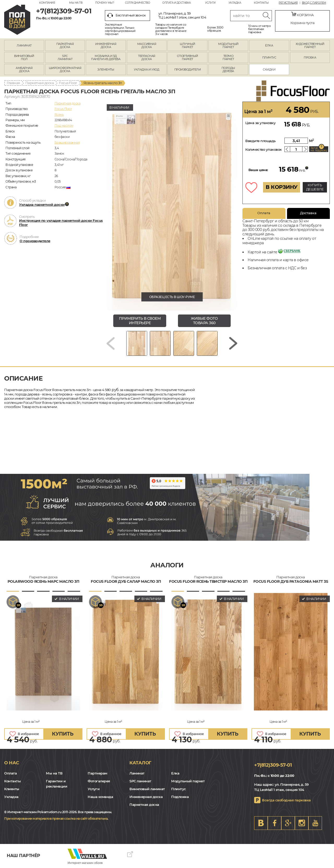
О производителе (35, 241)
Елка (175, 773)
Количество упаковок (264, 149)
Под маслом (64, 126)
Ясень (59, 115)
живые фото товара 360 (204, 321)
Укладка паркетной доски (42, 205)
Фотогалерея (99, 781)
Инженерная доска (146, 797)
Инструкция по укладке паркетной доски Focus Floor (61, 223)
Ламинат (137, 773)
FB (275, 823)
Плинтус (179, 789)
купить (63, 734)
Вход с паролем (314, 3)
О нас (12, 763)
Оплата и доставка (177, 3)
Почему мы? (105, 3)
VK (261, 823)
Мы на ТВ (76, 3)
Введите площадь (261, 141)
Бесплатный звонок (127, 15)
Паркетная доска (40, 83)
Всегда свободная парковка (286, 800)
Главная (13, 83)
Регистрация (288, 3)
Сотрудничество (138, 3)
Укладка (235, 3)
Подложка (180, 797)
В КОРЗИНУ (282, 187)
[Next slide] (233, 343)
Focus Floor (68, 83)
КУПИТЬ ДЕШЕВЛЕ (315, 187)
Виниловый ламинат (147, 789)
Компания (47, 3)
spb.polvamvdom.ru (17, 20)
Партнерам (97, 773)
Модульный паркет (188, 781)
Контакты (261, 3)
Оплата (264, 213)
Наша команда (100, 797)
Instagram (302, 823)
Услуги (210, 3)
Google (288, 823)
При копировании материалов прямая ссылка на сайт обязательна (56, 819)
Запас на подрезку (319, 149)
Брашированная (67, 142)
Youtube (315, 823)
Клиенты (12, 789)
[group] (172, 206)
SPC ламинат (140, 781)
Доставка (308, 213)
